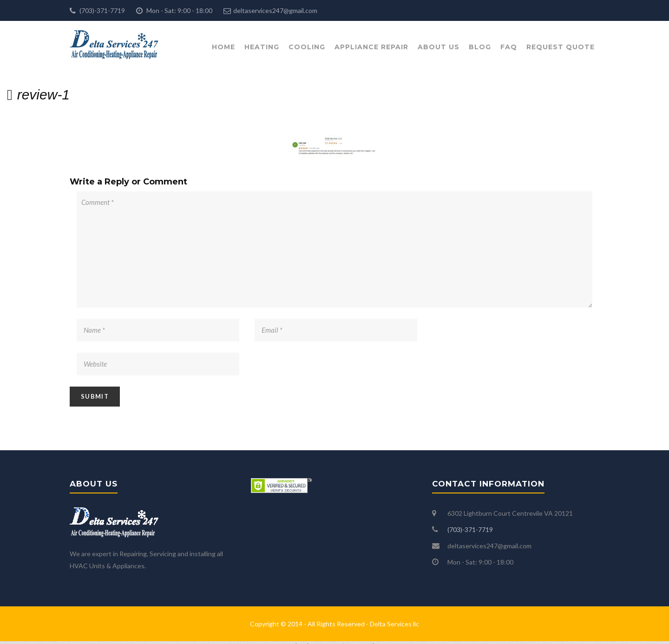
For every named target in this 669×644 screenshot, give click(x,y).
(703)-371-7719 (102, 10)
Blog (480, 47)
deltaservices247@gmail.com (275, 10)
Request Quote (561, 47)
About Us (439, 47)
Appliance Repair (371, 47)
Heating (262, 47)
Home (223, 47)
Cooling (307, 47)
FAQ (509, 47)
